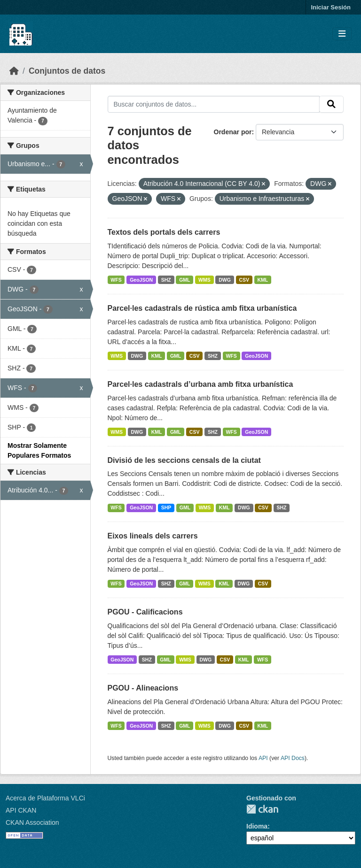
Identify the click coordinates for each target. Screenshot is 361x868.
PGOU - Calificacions (145, 612)
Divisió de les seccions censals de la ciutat (184, 460)
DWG (225, 280)
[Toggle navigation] (342, 34)
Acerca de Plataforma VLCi (45, 798)
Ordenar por (233, 132)
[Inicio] (14, 71)
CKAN (262, 809)
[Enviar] (331, 104)
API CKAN (21, 810)
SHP (166, 507)
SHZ (166, 280)
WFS (116, 280)
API (263, 758)
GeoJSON (141, 280)
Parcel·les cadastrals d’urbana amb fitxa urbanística (200, 384)
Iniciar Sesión (331, 7)
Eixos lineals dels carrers (153, 536)
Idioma (257, 826)
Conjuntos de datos (67, 71)
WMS (204, 280)
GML (184, 280)
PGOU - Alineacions (143, 688)
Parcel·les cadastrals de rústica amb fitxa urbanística (202, 308)
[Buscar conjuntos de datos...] (214, 104)
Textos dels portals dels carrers (164, 232)
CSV (244, 280)
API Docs (293, 758)
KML (263, 280)
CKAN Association (32, 822)
